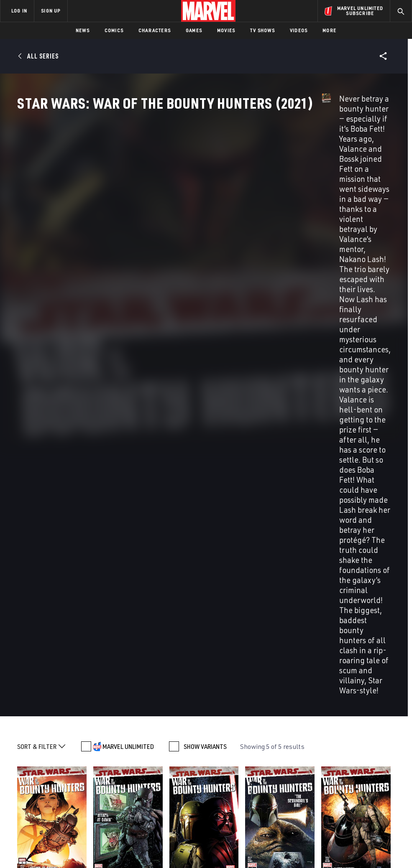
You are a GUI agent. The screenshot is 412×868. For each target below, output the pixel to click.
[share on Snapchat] (343, 784)
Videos (299, 30)
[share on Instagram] (363, 766)
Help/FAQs (82, 765)
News (83, 30)
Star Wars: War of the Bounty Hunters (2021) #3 (193, 452)
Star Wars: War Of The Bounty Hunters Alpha (154, 648)
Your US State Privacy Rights (124, 843)
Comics (114, 30)
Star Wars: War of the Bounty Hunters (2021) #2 (269, 452)
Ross (265, 470)
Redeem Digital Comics (145, 789)
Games (194, 30)
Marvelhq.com (155, 770)
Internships (85, 789)
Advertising (152, 746)
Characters (155, 30)
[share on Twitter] (343, 766)
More (329, 30)
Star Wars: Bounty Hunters (340, 644)
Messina (40, 470)
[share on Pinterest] (363, 784)
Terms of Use (30, 843)
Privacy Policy (68, 843)
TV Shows (262, 30)
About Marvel (78, 749)
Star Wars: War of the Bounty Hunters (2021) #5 (41, 452)
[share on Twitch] (384, 784)
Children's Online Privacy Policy (253, 843)
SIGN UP (51, 11)
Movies (226, 30)
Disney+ (145, 758)
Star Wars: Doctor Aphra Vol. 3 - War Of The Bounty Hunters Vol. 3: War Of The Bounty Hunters (54, 657)
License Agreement (319, 843)
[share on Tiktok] (324, 802)
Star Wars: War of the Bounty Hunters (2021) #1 (345, 452)
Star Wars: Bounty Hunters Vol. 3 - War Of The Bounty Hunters (245, 652)
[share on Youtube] (324, 784)
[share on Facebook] (324, 767)
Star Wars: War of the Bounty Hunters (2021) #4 (117, 452)
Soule (23, 470)
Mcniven (25, 477)
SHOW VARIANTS (205, 310)
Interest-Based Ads (371, 843)
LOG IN (19, 11)
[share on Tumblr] (384, 766)
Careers (80, 777)
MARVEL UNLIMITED (128, 310)
